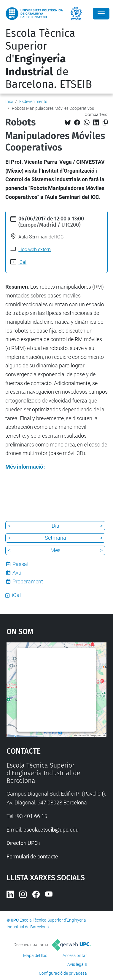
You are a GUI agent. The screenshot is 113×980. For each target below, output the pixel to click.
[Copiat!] (105, 123)
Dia (55, 526)
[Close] (101, 14)
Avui (17, 573)
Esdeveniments (33, 102)
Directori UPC (22, 843)
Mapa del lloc (35, 956)
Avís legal (76, 964)
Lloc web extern (35, 250)
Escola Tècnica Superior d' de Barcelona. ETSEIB (49, 59)
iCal (22, 262)
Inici (9, 102)
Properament (28, 581)
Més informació (24, 467)
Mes (55, 550)
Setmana (55, 538)
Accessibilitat (75, 956)
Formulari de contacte (32, 857)
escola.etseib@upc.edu (51, 830)
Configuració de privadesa (63, 973)
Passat (21, 564)
